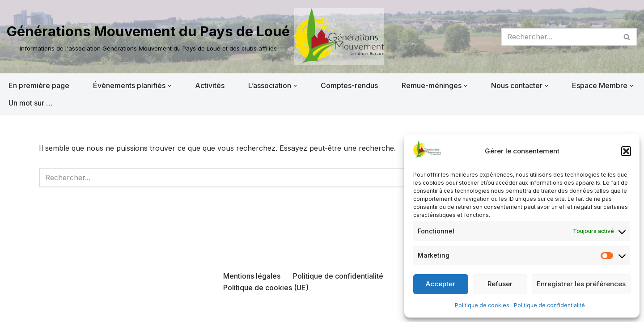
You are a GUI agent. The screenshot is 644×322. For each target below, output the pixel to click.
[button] (626, 151)
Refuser (500, 284)
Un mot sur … (31, 103)
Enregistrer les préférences (581, 284)
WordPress (97, 310)
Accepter (441, 284)
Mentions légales (252, 276)
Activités (210, 85)
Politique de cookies (482, 305)
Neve (16, 310)
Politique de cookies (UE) (266, 288)
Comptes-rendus (349, 85)
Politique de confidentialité (549, 305)
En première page (39, 85)
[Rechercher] (559, 37)
